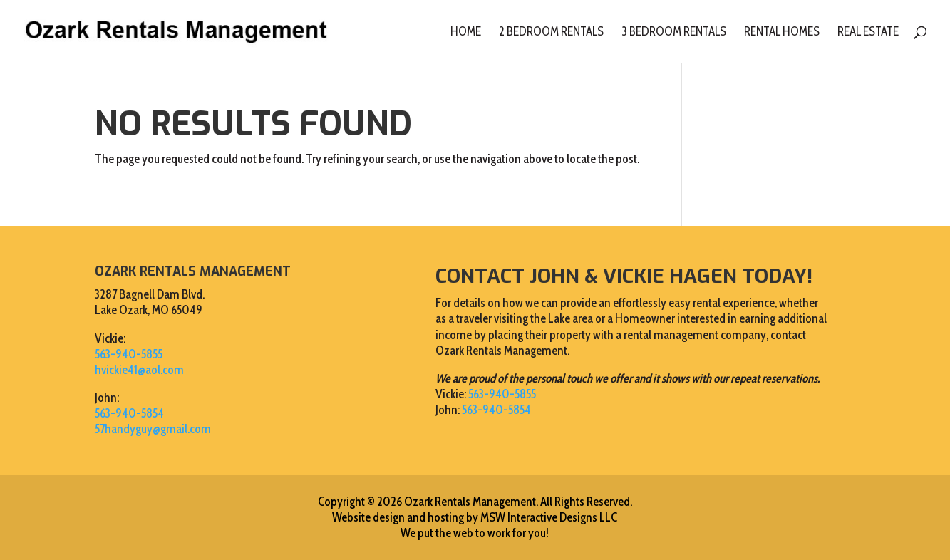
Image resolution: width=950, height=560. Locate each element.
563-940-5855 (129, 354)
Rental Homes (782, 32)
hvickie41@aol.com (139, 370)
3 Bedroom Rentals (674, 32)
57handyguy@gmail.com (153, 429)
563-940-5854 (129, 413)
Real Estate (868, 32)
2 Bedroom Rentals (551, 32)
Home (466, 32)
